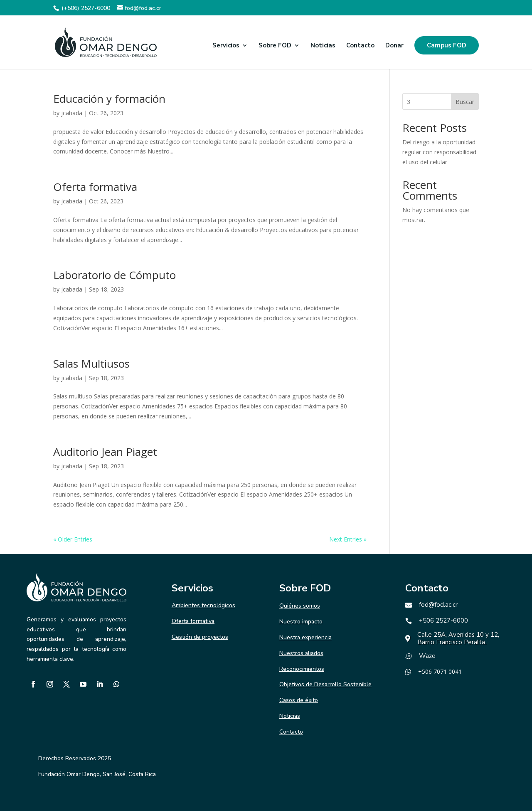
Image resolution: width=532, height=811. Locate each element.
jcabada (72, 113)
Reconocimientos (302, 669)
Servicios (226, 46)
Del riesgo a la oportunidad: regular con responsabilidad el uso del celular (440, 152)
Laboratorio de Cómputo (115, 275)
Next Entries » (348, 539)
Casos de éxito (299, 700)
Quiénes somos (300, 606)
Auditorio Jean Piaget (105, 452)
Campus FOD (447, 45)
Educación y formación (109, 99)
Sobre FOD (275, 46)
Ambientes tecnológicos (203, 605)
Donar (394, 46)
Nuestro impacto (301, 622)
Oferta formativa (95, 187)
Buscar (465, 102)
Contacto (360, 46)
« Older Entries (73, 539)
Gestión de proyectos (200, 637)
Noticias (323, 46)
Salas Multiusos (91, 363)
